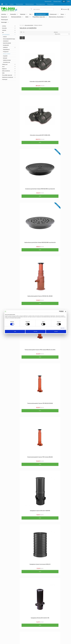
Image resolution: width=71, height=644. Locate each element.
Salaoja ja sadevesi (7, 54)
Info (6, 4)
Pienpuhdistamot (6, 50)
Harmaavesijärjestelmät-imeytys (9, 39)
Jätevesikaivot (6, 41)
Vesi (30, 14)
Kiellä (15, 332)
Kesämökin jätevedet (7, 43)
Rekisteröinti (47, 1)
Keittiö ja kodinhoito (16, 17)
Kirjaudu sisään (56, 1)
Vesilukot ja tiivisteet (7, 60)
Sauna (62, 14)
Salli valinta (35, 332)
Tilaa (31, 616)
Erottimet (5, 37)
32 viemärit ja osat (6, 62)
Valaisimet (23, 14)
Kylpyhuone (4, 17)
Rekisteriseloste (30, 4)
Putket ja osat (53, 14)
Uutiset (12, 4)
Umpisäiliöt (5, 56)
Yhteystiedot (50, 4)
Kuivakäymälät (6, 45)
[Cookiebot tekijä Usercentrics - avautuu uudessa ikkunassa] (57, 311)
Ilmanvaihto (13, 14)
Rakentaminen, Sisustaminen (56, 17)
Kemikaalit (5, 58)
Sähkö (27, 17)
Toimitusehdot (19, 4)
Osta (31, 72)
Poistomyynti (5, 20)
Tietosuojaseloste (40, 4)
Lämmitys (4, 14)
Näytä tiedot (63, 328)
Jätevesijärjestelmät (41, 14)
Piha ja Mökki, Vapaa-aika (39, 17)
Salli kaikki (56, 332)
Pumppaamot (6, 52)
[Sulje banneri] (66, 311)
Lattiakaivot (5, 47)
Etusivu (10, 609)
